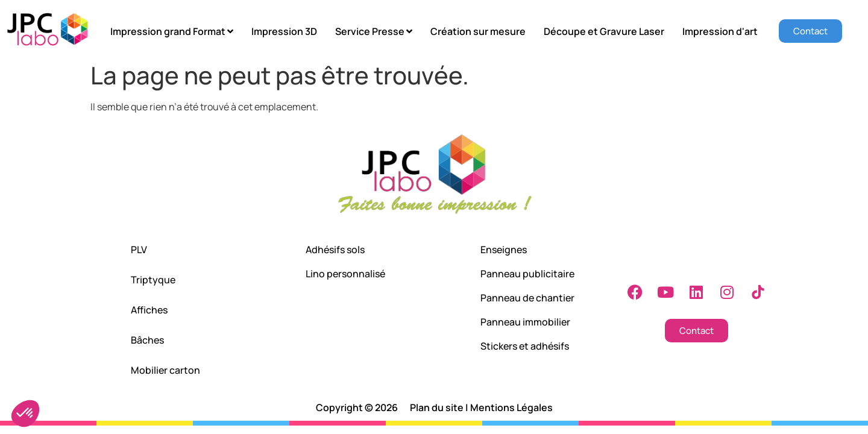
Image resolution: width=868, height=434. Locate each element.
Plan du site (437, 407)
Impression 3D (284, 31)
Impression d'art (720, 31)
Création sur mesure (478, 31)
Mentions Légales (511, 407)
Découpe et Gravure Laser (604, 31)
